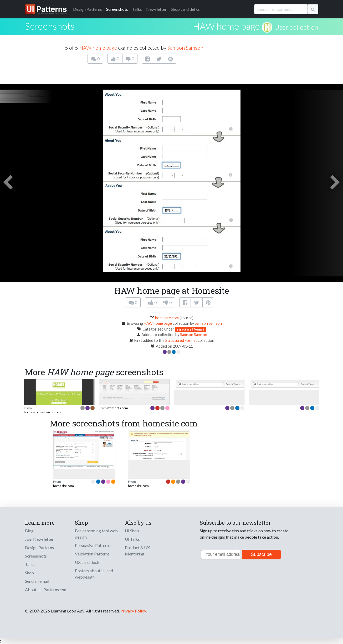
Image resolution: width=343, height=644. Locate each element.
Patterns (88, 9)
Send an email (37, 581)
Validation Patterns (92, 554)
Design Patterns (39, 547)
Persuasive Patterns (93, 545)
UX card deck (87, 562)
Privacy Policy (133, 611)
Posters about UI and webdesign (94, 574)
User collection (296, 27)
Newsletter (156, 9)
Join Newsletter (39, 539)
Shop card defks (185, 9)
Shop (29, 573)
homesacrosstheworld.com (44, 412)
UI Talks (132, 539)
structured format (191, 329)
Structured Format (181, 340)
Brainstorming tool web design (96, 534)
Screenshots (117, 9)
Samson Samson (185, 48)
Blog (29, 531)
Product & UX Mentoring (137, 551)
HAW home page (226, 26)
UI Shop (132, 531)
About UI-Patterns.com (46, 589)
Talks (137, 9)
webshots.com (118, 408)
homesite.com (167, 318)
